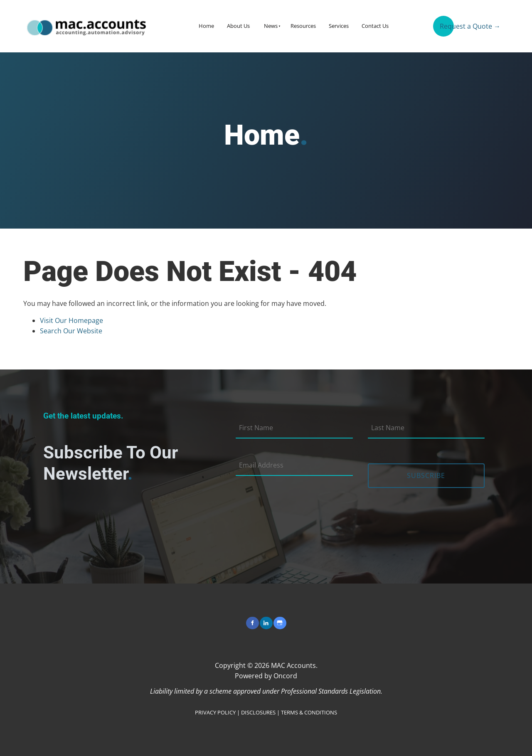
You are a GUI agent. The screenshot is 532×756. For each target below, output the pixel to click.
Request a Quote (459, 23)
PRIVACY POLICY (215, 712)
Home (206, 26)
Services (339, 26)
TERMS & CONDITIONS (309, 712)
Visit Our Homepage (71, 320)
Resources (303, 26)
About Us (238, 26)
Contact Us (375, 26)
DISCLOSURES (258, 712)
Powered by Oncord (266, 676)
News (271, 26)
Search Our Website (71, 331)
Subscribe (426, 475)
